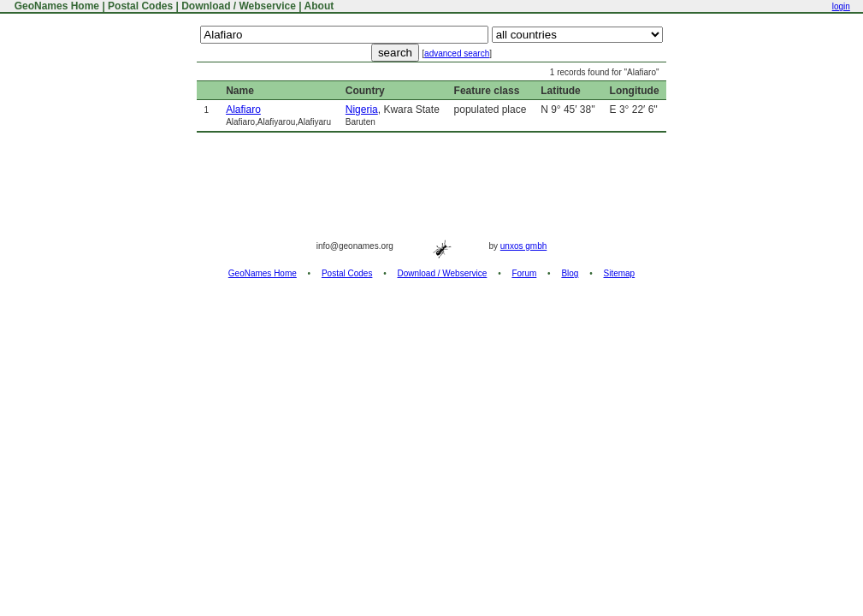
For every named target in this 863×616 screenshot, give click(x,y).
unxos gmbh (523, 246)
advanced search (457, 53)
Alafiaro (243, 110)
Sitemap (620, 273)
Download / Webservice (239, 6)
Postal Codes (140, 6)
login (841, 6)
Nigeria (362, 110)
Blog (570, 273)
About (319, 6)
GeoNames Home (55, 6)
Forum (524, 273)
